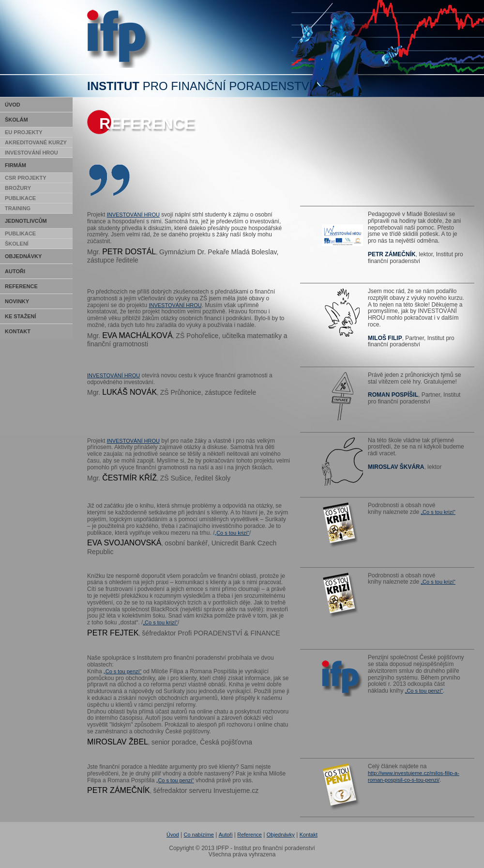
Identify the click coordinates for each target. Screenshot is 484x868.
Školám (16, 120)
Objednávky (23, 256)
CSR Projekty (26, 178)
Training (18, 208)
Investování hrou (31, 153)
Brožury (18, 188)
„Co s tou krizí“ (232, 533)
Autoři (15, 271)
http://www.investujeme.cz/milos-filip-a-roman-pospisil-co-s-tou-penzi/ (414, 776)
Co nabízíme (199, 835)
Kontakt (18, 331)
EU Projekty (24, 132)
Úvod (13, 105)
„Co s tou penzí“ (122, 671)
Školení (17, 244)
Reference (21, 286)
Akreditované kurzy (36, 142)
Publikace (20, 198)
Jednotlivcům (26, 221)
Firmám (15, 165)
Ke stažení (21, 316)
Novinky (17, 301)
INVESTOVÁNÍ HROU (133, 215)
